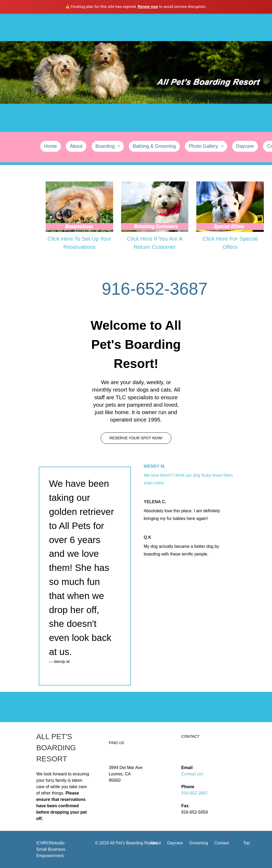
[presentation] (190, 475)
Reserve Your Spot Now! (136, 438)
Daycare (175, 843)
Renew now (148, 7)
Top (246, 843)
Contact (222, 843)
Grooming (199, 843)
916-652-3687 (195, 793)
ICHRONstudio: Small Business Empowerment (51, 849)
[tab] (190, 475)
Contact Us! (193, 774)
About (155, 843)
